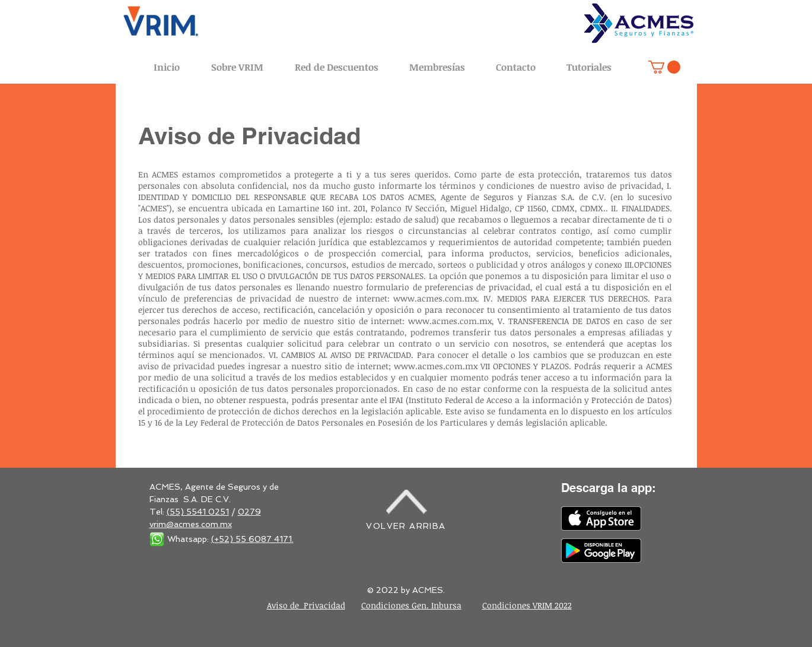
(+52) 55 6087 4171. (252, 539)
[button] (664, 67)
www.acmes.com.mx (435, 298)
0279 (249, 512)
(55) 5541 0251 (198, 512)
